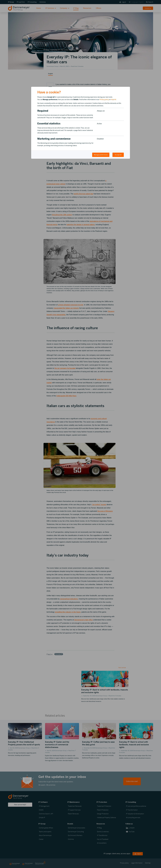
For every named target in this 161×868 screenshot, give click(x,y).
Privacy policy (104, 100)
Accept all (118, 155)
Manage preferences (101, 155)
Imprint (113, 100)
